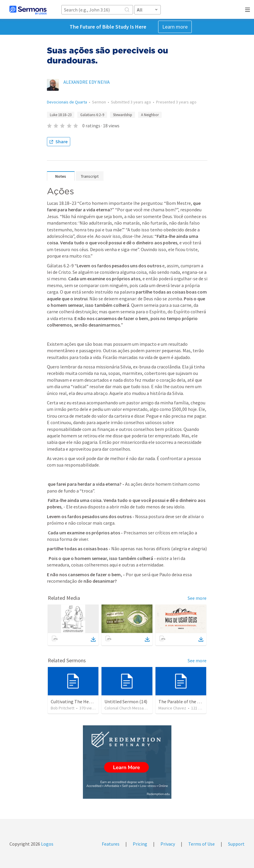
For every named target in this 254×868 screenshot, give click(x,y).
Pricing (140, 844)
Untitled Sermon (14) (126, 701)
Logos (47, 844)
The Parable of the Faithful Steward (194, 701)
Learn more (175, 27)
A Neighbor (150, 115)
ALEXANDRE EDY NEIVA (87, 82)
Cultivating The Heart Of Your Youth (87, 701)
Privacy (168, 844)
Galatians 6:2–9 (92, 115)
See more (197, 598)
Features (111, 844)
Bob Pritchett (63, 708)
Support (236, 844)
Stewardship (123, 115)
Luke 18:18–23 (61, 115)
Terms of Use (201, 844)
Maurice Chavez (172, 708)
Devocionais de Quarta (67, 102)
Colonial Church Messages (127, 708)
